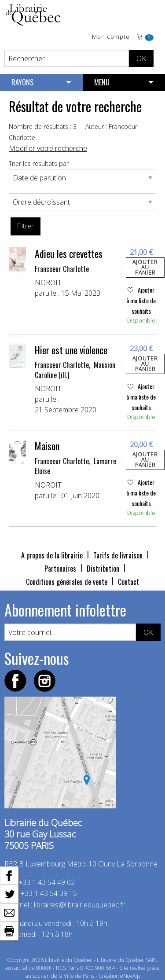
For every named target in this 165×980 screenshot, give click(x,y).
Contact (128, 582)
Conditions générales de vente (67, 582)
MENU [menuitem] (102, 82)
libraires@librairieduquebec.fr (79, 905)
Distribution (103, 569)
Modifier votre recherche (48, 148)
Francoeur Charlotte (62, 269)
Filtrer (25, 226)
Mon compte (111, 37)
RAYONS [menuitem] (22, 82)
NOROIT (48, 283)
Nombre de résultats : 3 (43, 127)
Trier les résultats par (39, 163)
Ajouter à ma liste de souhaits (141, 300)
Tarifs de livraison (118, 555)
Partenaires (60, 569)
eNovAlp (130, 976)
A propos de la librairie (52, 555)
